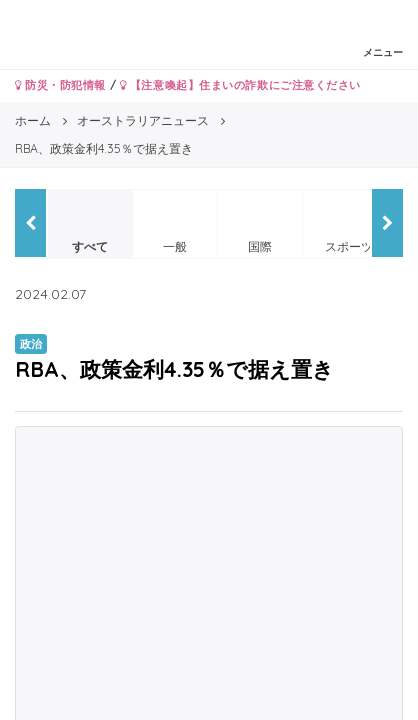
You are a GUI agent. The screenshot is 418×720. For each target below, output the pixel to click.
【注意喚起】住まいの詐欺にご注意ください (240, 85)
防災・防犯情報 (60, 85)
